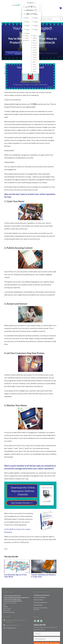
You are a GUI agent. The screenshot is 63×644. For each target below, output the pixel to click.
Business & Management (40, 597)
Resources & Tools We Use (40, 608)
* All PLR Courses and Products (42, 595)
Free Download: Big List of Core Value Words (17, 570)
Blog (5, 605)
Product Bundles (38, 605)
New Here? (36, 609)
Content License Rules (9, 612)
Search (60, 19)
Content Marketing (12, 52)
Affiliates (6, 607)
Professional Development (40, 602)
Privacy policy (7, 608)
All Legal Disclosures (11, 628)
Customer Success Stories (10, 603)
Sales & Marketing (38, 600)
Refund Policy (7, 610)
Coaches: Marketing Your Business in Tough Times (44, 570)
